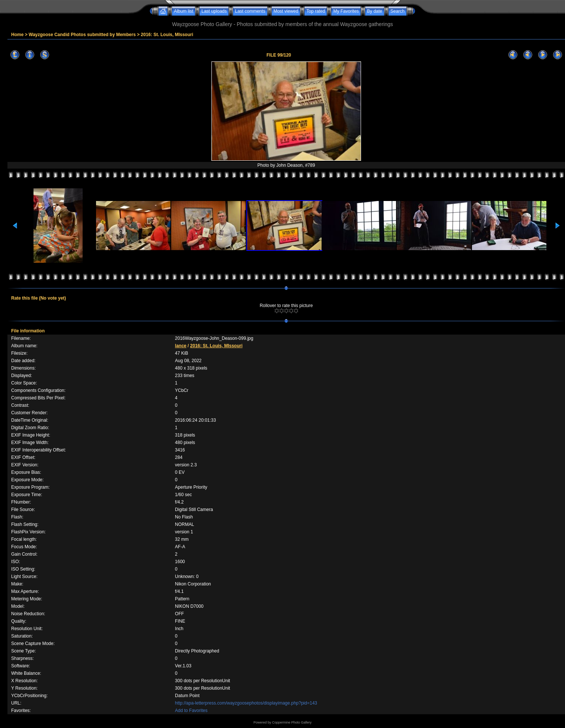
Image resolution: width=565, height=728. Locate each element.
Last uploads (214, 11)
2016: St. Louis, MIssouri (167, 35)
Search (398, 11)
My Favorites (346, 11)
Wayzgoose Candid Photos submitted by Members (82, 35)
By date (375, 11)
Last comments (250, 11)
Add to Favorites (191, 711)
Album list (183, 11)
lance (181, 346)
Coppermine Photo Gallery (292, 722)
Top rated (316, 11)
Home (17, 35)
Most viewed (286, 11)
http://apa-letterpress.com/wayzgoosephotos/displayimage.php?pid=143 (246, 703)
